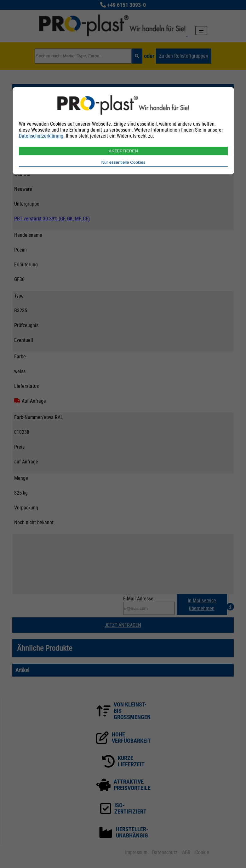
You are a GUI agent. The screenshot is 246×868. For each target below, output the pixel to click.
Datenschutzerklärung (41, 136)
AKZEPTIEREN (123, 151)
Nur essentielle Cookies (123, 162)
